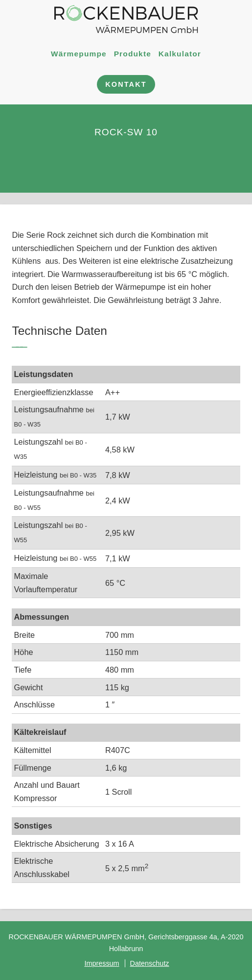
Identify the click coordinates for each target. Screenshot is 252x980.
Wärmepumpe (79, 53)
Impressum (102, 963)
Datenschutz (150, 963)
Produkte (133, 53)
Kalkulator (180, 53)
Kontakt (126, 84)
